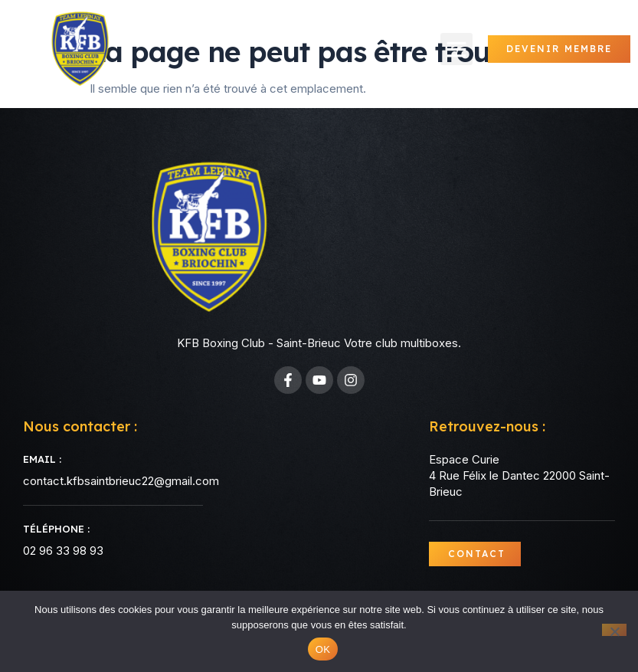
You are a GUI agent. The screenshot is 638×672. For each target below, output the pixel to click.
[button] (456, 49)
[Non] (614, 630)
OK (323, 649)
